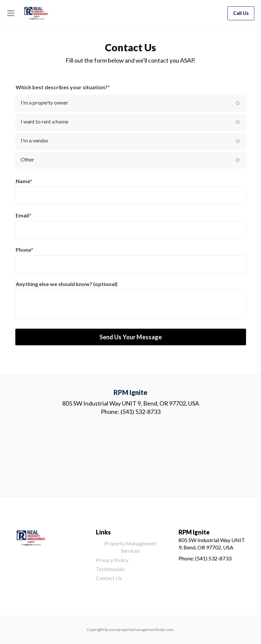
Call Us (241, 13)
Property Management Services (130, 547)
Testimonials (110, 569)
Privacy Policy (112, 560)
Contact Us (109, 578)
